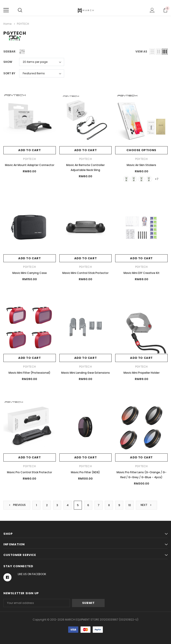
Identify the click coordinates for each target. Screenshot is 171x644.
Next (147, 505)
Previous (17, 505)
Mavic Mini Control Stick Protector (85, 273)
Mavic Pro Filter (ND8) (85, 472)
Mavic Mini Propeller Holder (142, 373)
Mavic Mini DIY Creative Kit (142, 273)
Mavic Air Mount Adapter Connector (30, 165)
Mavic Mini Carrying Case (30, 273)
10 (130, 505)
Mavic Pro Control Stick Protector (29, 472)
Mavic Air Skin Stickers (141, 165)
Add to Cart (30, 150)
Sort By (9, 73)
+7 (157, 179)
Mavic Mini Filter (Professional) (29, 373)
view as (141, 51)
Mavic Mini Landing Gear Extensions (85, 373)
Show (8, 62)
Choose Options (141, 150)
